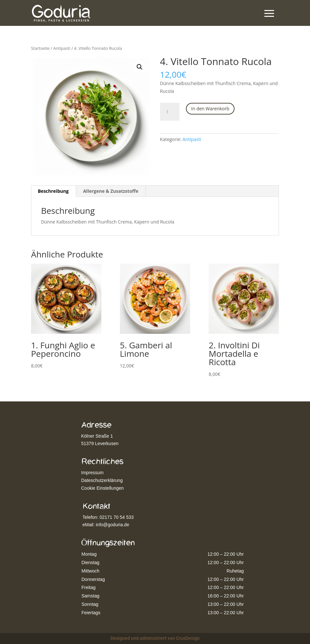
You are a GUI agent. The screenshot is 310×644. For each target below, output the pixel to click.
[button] (140, 67)
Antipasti (62, 48)
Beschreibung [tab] (53, 191)
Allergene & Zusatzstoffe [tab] (111, 191)
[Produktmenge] (170, 112)
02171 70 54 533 (116, 517)
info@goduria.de (113, 525)
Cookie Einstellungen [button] (103, 488)
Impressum (92, 473)
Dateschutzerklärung (102, 480)
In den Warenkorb (210, 109)
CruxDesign (188, 638)
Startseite (40, 48)
